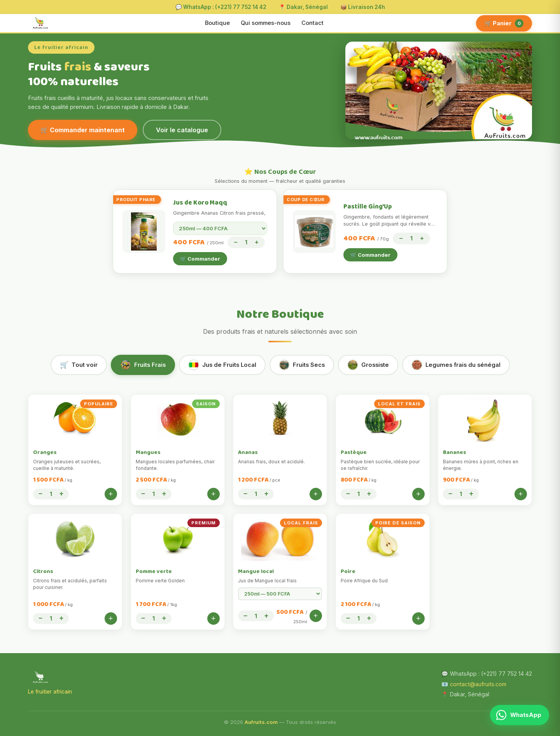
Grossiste (368, 365)
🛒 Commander (200, 259)
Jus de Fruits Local (222, 365)
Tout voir (79, 365)
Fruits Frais (143, 365)
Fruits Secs (302, 365)
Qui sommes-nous (266, 23)
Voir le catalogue (182, 130)
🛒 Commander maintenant (83, 130)
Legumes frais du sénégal (456, 365)
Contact (312, 23)
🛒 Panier (504, 23)
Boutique (217, 23)
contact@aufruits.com (478, 684)
